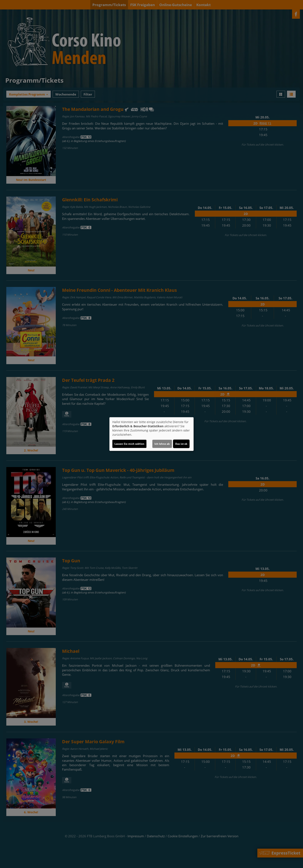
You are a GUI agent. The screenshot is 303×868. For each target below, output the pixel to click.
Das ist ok (181, 444)
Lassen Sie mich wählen (129, 444)
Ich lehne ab (162, 444)
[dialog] (151, 434)
